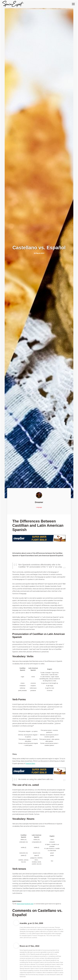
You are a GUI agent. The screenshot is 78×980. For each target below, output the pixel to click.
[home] (13, 4)
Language (39, 507)
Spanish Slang (30, 763)
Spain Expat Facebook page (25, 904)
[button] (73, 4)
